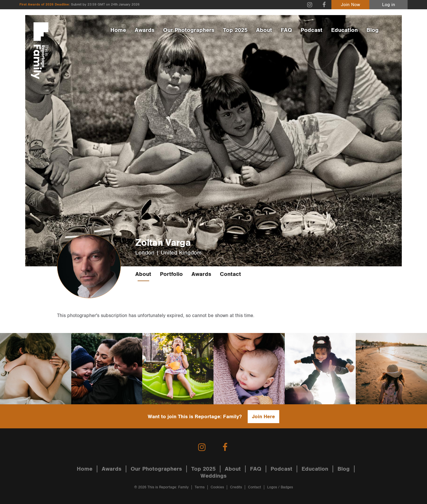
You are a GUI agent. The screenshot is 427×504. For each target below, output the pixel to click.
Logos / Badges (280, 487)
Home (118, 30)
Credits (236, 487)
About (264, 30)
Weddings (213, 476)
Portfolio (171, 274)
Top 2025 (235, 30)
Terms (200, 487)
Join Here (263, 417)
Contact (230, 274)
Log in (389, 5)
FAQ (286, 30)
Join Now (351, 5)
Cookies (217, 487)
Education (344, 30)
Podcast (312, 30)
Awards (145, 30)
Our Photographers (189, 30)
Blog (373, 30)
